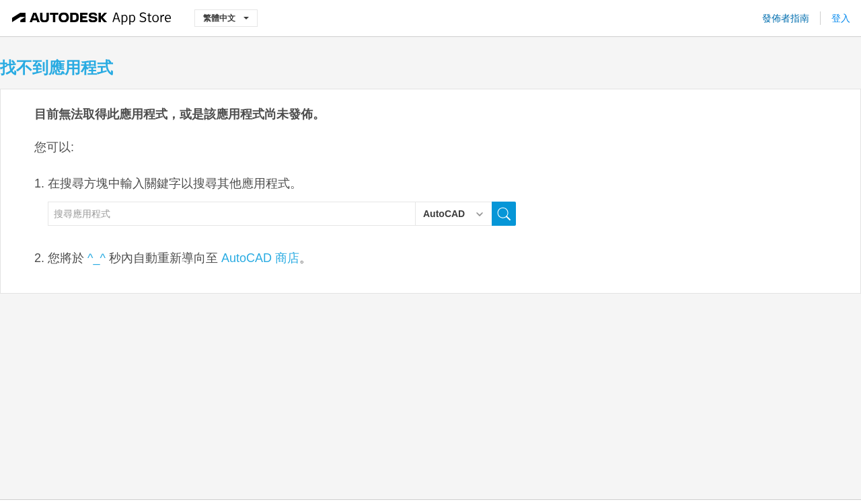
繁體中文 (226, 18)
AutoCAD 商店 (260, 258)
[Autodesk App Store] (92, 18)
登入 (841, 18)
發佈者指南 (786, 18)
